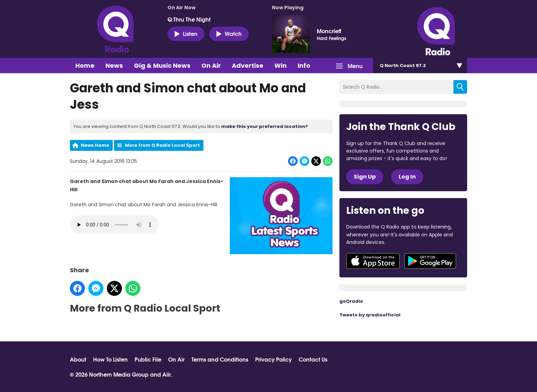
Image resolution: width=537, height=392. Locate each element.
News (114, 66)
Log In (407, 177)
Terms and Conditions (220, 359)
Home (85, 66)
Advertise (248, 66)
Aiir (167, 374)
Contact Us (313, 359)
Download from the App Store (373, 261)
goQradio (351, 301)
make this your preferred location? (265, 126)
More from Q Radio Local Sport (163, 145)
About (78, 359)
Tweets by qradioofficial (370, 315)
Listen (186, 34)
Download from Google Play (430, 261)
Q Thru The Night (189, 19)
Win (280, 66)
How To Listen (110, 359)
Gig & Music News (162, 66)
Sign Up (365, 177)
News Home (95, 145)
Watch (229, 34)
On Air (211, 66)
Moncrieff (329, 31)
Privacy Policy (273, 359)
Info (304, 66)
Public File (148, 359)
